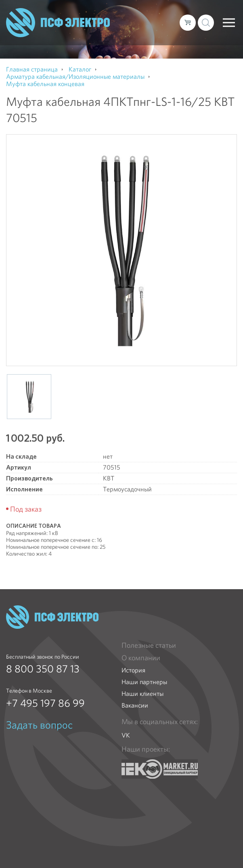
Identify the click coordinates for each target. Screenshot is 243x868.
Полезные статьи (149, 645)
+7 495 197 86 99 (45, 703)
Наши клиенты (142, 694)
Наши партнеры (144, 682)
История (133, 670)
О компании (141, 658)
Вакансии (135, 705)
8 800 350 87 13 (43, 669)
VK (126, 735)
